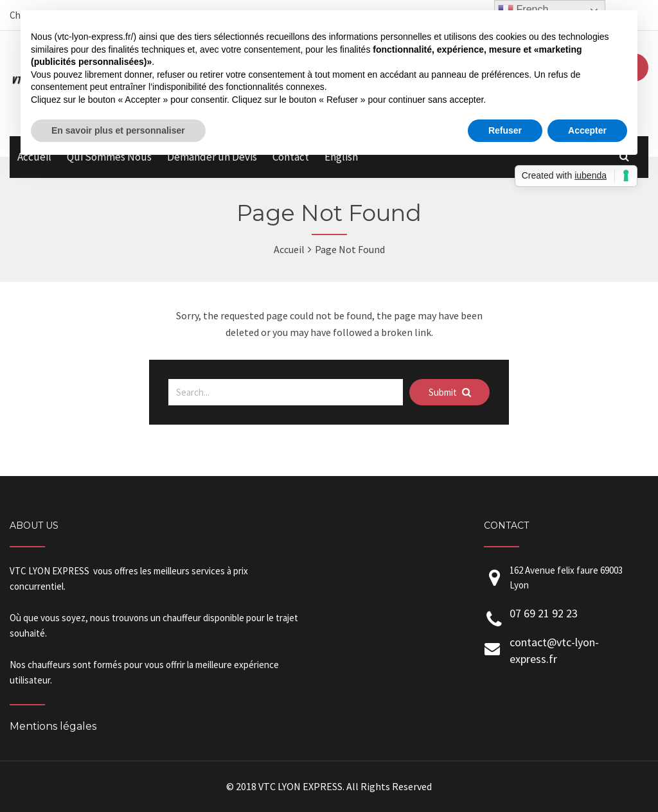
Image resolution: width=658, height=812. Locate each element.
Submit (450, 392)
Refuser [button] (505, 130)
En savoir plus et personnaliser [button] (118, 130)
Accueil (289, 249)
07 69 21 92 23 (544, 613)
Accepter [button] (587, 130)
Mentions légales (53, 726)
